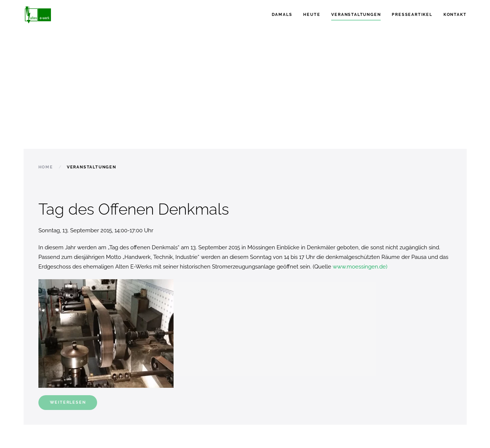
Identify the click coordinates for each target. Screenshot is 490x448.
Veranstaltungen (356, 15)
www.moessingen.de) (360, 267)
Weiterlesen (68, 402)
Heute (312, 15)
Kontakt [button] (455, 15)
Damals (282, 15)
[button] (106, 334)
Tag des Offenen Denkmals (134, 209)
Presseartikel (412, 15)
